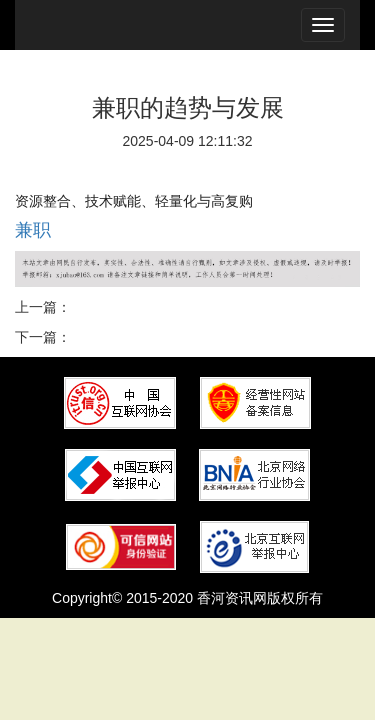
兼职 (33, 230)
